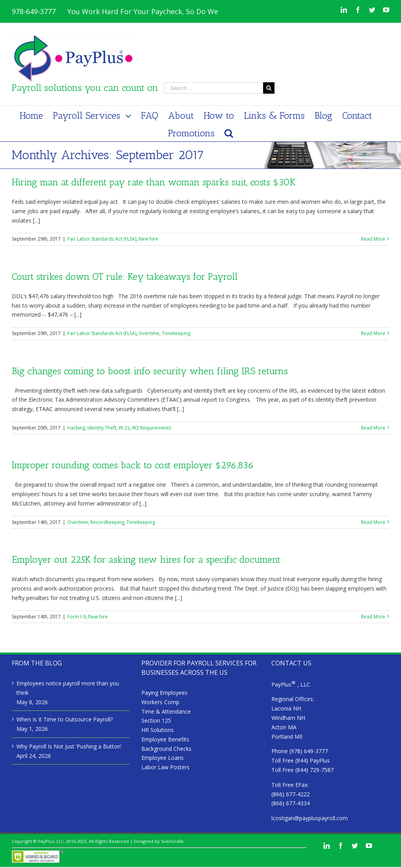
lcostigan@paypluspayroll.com (310, 818)
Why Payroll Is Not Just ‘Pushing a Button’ (69, 746)
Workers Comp (160, 702)
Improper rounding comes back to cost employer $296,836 (133, 465)
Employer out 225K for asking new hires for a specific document (146, 559)
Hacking (76, 428)
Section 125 (156, 720)
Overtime (149, 333)
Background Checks (166, 749)
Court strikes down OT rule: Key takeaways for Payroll (125, 276)
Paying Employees (164, 693)
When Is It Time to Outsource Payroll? (65, 719)
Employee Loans (163, 758)
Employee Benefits (165, 739)
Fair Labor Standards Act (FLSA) (102, 239)
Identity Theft (102, 428)
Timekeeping (176, 333)
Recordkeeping (107, 522)
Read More (373, 239)
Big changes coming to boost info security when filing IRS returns (150, 371)
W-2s (124, 428)
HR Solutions (158, 730)
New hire (148, 239)
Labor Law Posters (165, 767)
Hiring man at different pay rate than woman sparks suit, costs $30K (154, 182)
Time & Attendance (166, 711)
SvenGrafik (172, 841)
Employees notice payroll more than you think (68, 688)
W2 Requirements (152, 428)
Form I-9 (77, 617)
